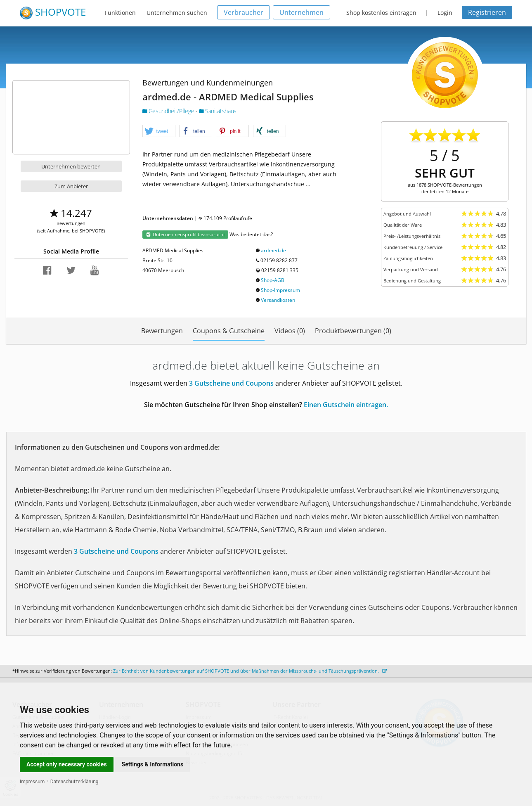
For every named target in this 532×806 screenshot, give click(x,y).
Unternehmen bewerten (71, 166)
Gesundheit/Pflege (169, 111)
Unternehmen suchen (177, 13)
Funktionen (120, 13)
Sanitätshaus (218, 111)
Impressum (32, 782)
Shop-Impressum (280, 290)
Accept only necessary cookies (67, 764)
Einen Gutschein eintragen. (346, 405)
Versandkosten (278, 300)
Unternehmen (301, 12)
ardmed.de (273, 250)
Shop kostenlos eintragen (381, 13)
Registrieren (487, 12)
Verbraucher (244, 12)
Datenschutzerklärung (74, 782)
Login (445, 13)
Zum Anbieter (71, 186)
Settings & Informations (153, 764)
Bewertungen (162, 331)
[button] (159, 131)
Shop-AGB (273, 280)
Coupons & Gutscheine (229, 331)
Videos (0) (290, 331)
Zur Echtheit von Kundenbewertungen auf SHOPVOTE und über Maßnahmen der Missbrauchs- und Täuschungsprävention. (250, 671)
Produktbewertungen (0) (353, 331)
